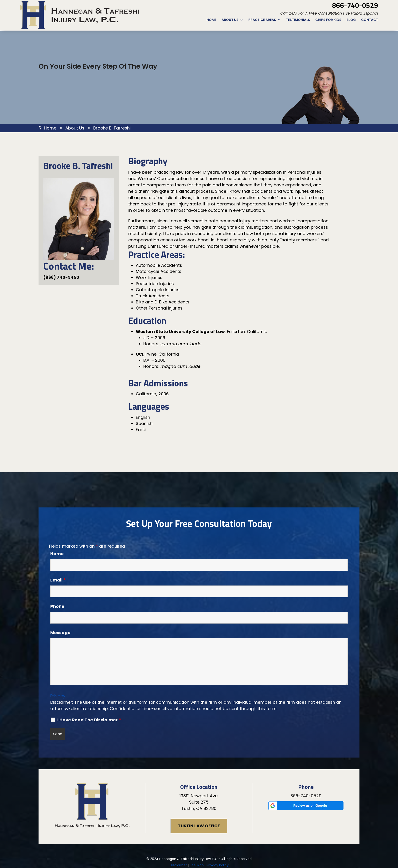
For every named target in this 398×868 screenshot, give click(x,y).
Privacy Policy (218, 834)
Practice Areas (262, 20)
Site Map (197, 834)
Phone (57, 575)
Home (211, 20)
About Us (230, 20)
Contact (370, 20)
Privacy (58, 665)
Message (60, 602)
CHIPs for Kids (328, 20)
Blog (351, 20)
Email (58, 549)
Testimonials (298, 20)
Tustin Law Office (199, 795)
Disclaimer (178, 834)
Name (57, 523)
